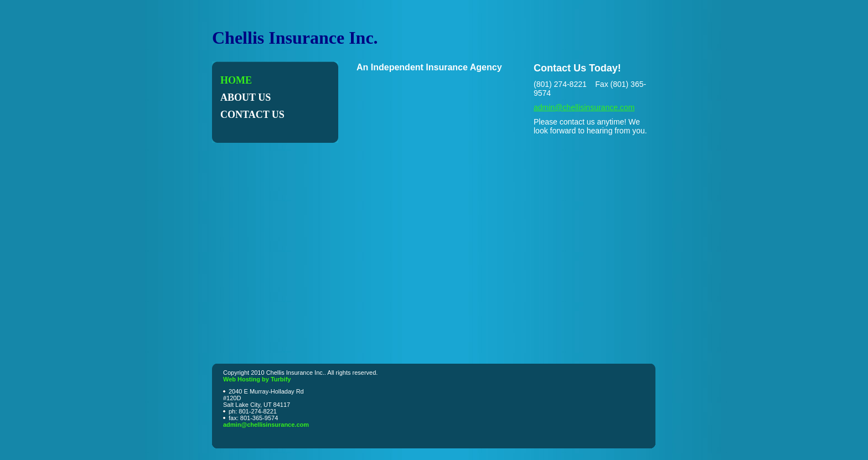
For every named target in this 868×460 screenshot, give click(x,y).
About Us (246, 97)
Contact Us (252, 115)
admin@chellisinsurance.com (584, 107)
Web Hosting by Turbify (257, 379)
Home (236, 80)
